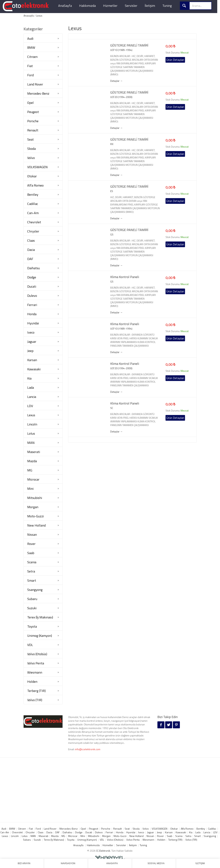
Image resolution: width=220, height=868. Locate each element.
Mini (30, 489)
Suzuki (32, 608)
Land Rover (35, 84)
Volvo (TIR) (35, 700)
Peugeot (33, 112)
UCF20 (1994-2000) (121, 97)
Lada (31, 388)
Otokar (32, 176)
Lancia (32, 397)
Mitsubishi (35, 498)
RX (112, 144)
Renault (33, 130)
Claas (31, 240)
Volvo (31, 158)
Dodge (32, 277)
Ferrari (32, 305)
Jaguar (32, 342)
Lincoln (32, 424)
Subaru (32, 599)
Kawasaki (34, 369)
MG (30, 470)
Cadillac (33, 204)
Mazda (32, 461)
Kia (29, 378)
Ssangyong (35, 590)
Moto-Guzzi (36, 516)
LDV (30, 406)
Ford (30, 75)
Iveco (31, 332)
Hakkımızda (87, 6)
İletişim (150, 6)
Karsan (32, 360)
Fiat (30, 66)
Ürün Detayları (175, 60)
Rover (31, 544)
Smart (32, 580)
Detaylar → (116, 81)
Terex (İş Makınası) (40, 617)
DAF (30, 259)
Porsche (33, 121)
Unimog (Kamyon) (40, 636)
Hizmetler (110, 6)
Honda (32, 314)
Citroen (32, 57)
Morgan (33, 507)
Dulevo (32, 296)
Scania (32, 562)
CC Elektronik (103, 851)
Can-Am (33, 213)
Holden (32, 682)
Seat (30, 139)
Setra (31, 571)
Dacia (31, 250)
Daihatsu (34, 268)
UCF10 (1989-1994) (121, 50)
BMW (31, 48)
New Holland (36, 525)
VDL (30, 645)
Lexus (39, 16)
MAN (31, 443)
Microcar (33, 479)
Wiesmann (35, 672)
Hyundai (33, 323)
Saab (31, 553)
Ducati (32, 286)
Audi (30, 39)
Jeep (30, 351)
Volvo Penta (36, 663)
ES (112, 191)
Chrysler (33, 231)
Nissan (32, 535)
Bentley (33, 195)
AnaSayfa (65, 6)
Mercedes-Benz (38, 93)
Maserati (34, 452)
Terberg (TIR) (36, 691)
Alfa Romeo (35, 185)
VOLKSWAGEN (37, 167)
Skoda (31, 149)
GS (112, 235)
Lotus (31, 433)
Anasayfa (29, 16)
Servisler (131, 6)
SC (112, 408)
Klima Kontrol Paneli (125, 277)
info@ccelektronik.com (88, 749)
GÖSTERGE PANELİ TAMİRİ (129, 45)
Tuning (167, 6)
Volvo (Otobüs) (37, 654)
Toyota (32, 626)
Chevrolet (34, 222)
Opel (30, 103)
